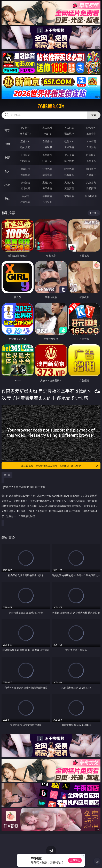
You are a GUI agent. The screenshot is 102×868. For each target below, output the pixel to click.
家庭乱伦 (47, 182)
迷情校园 (25, 188)
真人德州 (47, 128)
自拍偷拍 (47, 141)
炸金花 (47, 133)
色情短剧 (47, 202)
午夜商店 (47, 196)
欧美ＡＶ (69, 141)
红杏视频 (25, 202)
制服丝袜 (25, 161)
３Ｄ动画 (91, 141)
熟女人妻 (25, 147)
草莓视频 (69, 196)
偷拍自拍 (47, 155)
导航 (7, 199)
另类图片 (91, 175)
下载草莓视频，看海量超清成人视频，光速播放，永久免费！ (59, 466)
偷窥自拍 (25, 169)
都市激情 (25, 182)
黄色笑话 (69, 188)
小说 (7, 185)
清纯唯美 (47, 175)
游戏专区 (91, 128)
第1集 (7, 475)
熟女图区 (69, 175)
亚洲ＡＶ (25, 141)
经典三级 (47, 161)
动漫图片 (91, 169)
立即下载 (75, 860)
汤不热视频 (91, 196)
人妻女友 (69, 182)
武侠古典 (91, 182)
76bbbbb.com (51, 106)
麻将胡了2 (25, 133)
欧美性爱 (91, 155)
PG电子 (25, 128)
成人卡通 (69, 155)
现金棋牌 (69, 133)
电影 (7, 158)
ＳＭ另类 (91, 147)
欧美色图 (69, 169)
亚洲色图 (47, 169)
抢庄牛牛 (91, 133)
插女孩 (25, 196)
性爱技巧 (91, 188)
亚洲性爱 (25, 155)
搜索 (94, 115)
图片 (7, 171)
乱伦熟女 (69, 161)
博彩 (7, 130)
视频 (7, 144)
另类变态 (91, 161)
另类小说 (47, 188)
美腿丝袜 (25, 175)
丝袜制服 (47, 147)
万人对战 (69, 128)
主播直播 (69, 147)
